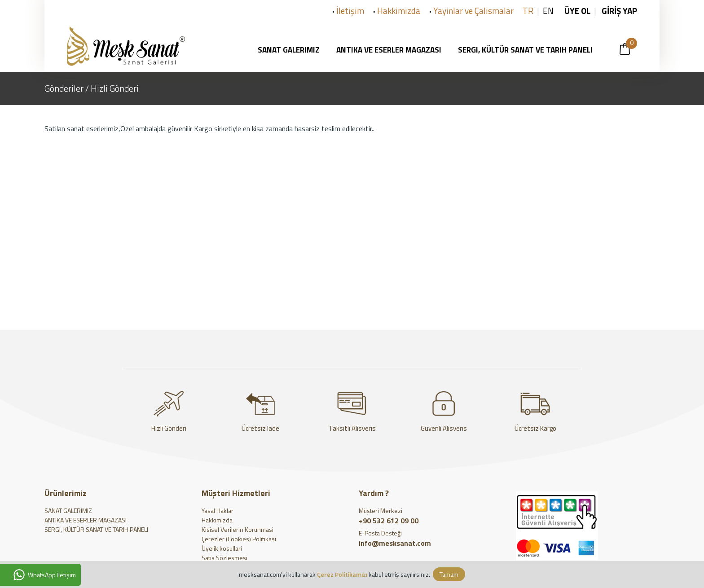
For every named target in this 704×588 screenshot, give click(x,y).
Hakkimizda (399, 11)
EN (548, 11)
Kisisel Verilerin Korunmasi (238, 529)
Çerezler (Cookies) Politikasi (239, 539)
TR (528, 11)
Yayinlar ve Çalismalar (473, 11)
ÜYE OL (577, 11)
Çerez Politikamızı (342, 574)
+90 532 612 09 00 (389, 521)
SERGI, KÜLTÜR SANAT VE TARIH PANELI (96, 529)
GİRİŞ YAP (618, 11)
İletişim (350, 11)
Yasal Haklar (218, 511)
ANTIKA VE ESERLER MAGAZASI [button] (392, 50)
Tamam (449, 574)
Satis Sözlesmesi (224, 558)
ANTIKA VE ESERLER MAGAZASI (86, 520)
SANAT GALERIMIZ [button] (291, 50)
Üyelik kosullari (222, 548)
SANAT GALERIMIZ (68, 511)
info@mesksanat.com (397, 543)
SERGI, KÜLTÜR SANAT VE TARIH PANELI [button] (528, 50)
